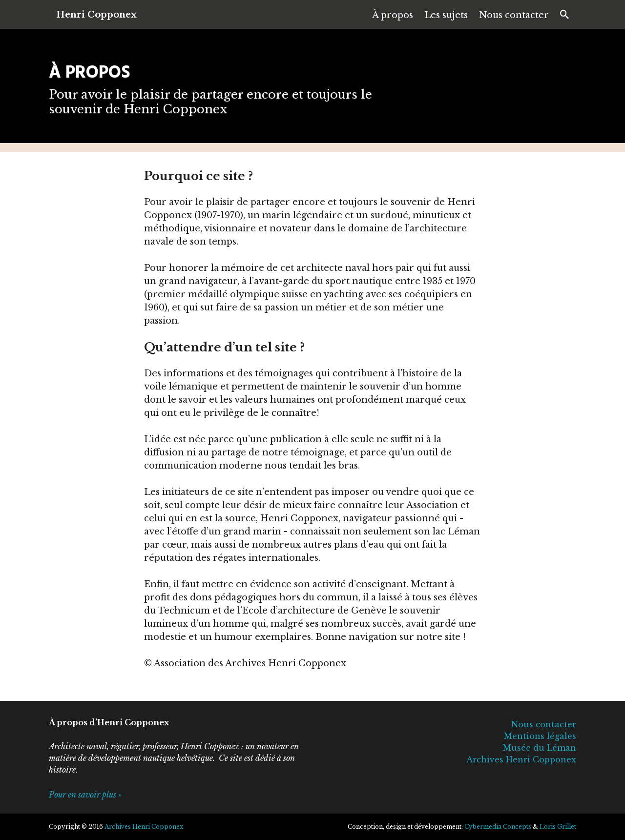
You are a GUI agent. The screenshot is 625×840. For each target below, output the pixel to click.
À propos (393, 15)
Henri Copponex (96, 15)
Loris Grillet (558, 827)
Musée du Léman (540, 748)
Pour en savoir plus (83, 795)
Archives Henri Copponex (521, 759)
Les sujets (446, 15)
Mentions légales (540, 736)
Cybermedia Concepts (498, 827)
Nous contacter (514, 15)
